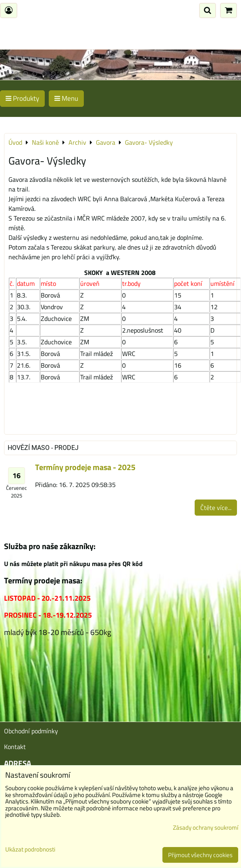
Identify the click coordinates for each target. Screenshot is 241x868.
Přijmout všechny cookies (200, 855)
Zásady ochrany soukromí (206, 827)
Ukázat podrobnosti (30, 850)
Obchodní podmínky (31, 731)
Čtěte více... (216, 508)
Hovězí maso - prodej (43, 448)
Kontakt (15, 747)
